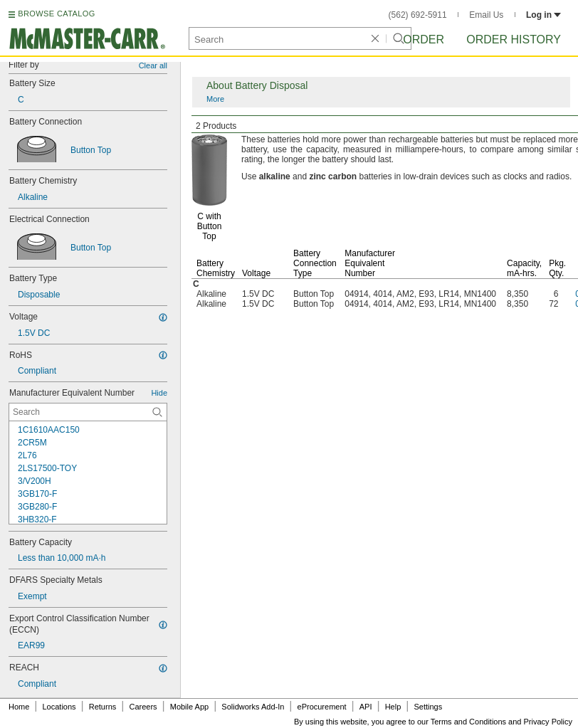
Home (19, 707)
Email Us (486, 15)
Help (393, 707)
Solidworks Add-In (253, 707)
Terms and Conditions (468, 722)
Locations (59, 707)
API (366, 707)
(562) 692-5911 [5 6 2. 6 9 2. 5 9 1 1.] (418, 15)
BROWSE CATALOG (56, 14)
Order (424, 39)
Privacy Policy (548, 722)
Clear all (153, 65)
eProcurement (322, 707)
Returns (103, 707)
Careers (143, 707)
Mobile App (189, 707)
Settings (428, 707)
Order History (514, 39)
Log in (543, 15)
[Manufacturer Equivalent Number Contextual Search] (88, 412)
